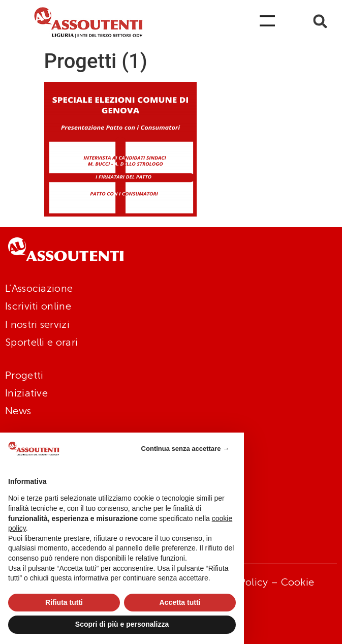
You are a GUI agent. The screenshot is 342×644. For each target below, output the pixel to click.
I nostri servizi (37, 324)
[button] (320, 21)
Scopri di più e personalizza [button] (122, 624)
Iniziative (26, 393)
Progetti (24, 375)
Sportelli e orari (41, 342)
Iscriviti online (38, 306)
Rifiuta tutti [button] (64, 602)
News (18, 411)
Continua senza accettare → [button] (185, 449)
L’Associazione (39, 288)
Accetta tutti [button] (180, 602)
